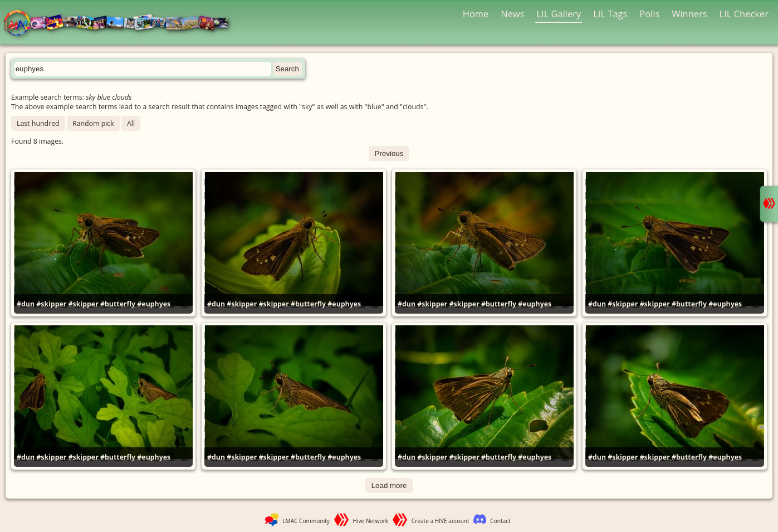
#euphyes (154, 304)
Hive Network (371, 521)
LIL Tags (610, 14)
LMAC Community (306, 521)
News (512, 14)
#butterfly (118, 304)
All (131, 123)
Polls (649, 14)
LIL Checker (744, 14)
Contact (500, 521)
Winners (689, 14)
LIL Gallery (559, 14)
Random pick (93, 123)
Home (476, 14)
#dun (26, 304)
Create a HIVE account (441, 521)
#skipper (51, 304)
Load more (389, 485)
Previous (389, 153)
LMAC (121, 24)
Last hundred (38, 123)
